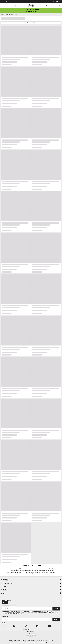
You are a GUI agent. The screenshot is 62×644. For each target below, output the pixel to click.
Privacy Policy (30, 613)
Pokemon (31, 633)
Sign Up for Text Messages (9, 606)
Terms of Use (23, 613)
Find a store (5, 616)
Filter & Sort (31, 23)
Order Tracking (6, 1)
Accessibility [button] (57, 1)
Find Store (56, 619)
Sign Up (5, 603)
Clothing (31, 637)
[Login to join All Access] (31, 10)
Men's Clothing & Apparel (31, 635)
